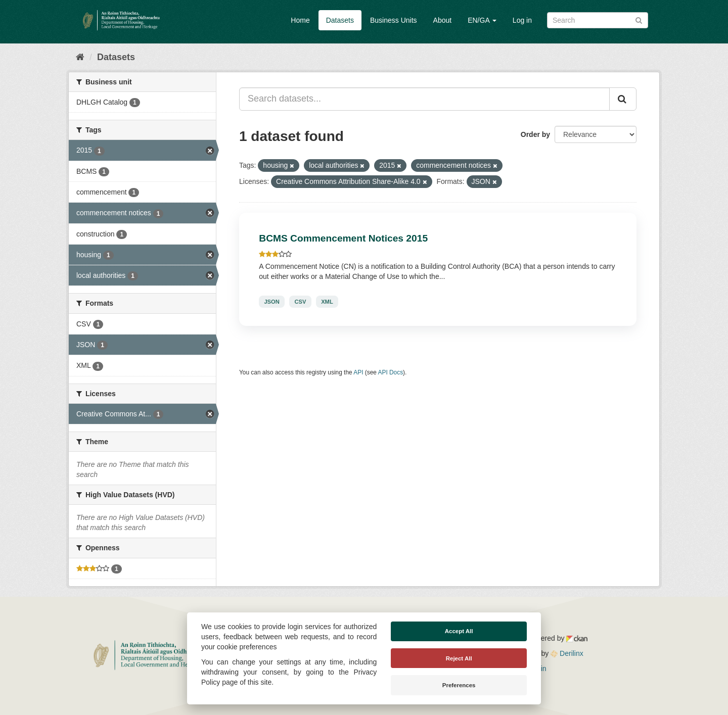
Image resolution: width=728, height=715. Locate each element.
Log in (522, 20)
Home (300, 20)
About (443, 20)
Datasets (340, 20)
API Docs (391, 372)
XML (327, 302)
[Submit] (639, 19)
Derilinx (567, 653)
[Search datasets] (598, 20)
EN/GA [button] (482, 20)
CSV (300, 302)
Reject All (459, 658)
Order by (535, 134)
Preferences (459, 685)
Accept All (459, 631)
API (358, 372)
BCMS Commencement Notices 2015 (343, 238)
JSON (271, 302)
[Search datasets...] (424, 99)
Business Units (394, 20)
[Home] (80, 57)
